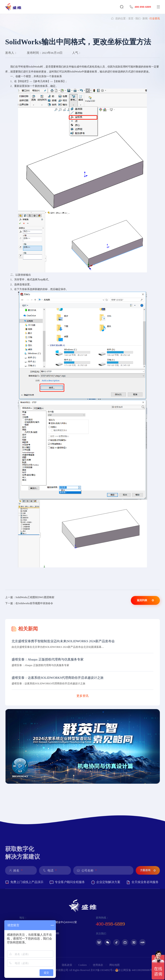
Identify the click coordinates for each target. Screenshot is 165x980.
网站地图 (115, 965)
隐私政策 (67, 965)
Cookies (82, 965)
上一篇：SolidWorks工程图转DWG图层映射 (30, 597)
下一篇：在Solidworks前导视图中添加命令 (29, 603)
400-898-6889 (140, 7)
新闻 (145, 18)
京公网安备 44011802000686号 (134, 970)
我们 (138, 18)
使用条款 (98, 965)
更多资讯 (82, 696)
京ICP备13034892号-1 (103, 970)
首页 (131, 18)
